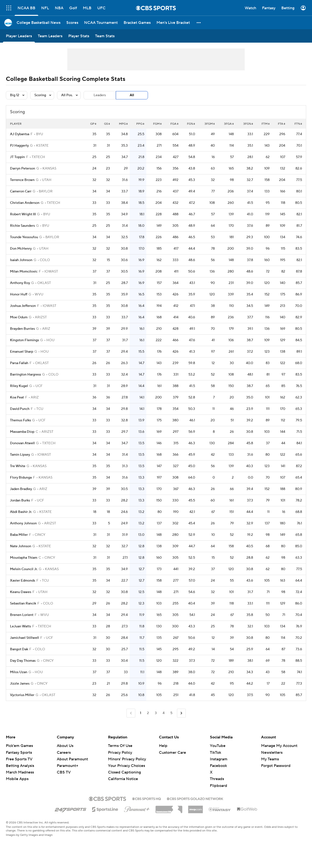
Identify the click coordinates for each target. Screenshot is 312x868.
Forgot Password (276, 766)
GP (93, 124)
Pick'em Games (19, 746)
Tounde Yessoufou (24, 237)
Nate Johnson (21, 546)
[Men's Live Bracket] (173, 23)
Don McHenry (21, 249)
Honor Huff (19, 294)
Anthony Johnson (23, 523)
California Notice (123, 779)
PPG (140, 124)
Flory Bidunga (21, 478)
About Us (65, 746)
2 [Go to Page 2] (148, 713)
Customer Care (172, 753)
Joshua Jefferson (23, 306)
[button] (199, 23)
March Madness (20, 772)
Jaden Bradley (21, 489)
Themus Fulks (20, 420)
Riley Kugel (19, 386)
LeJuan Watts (20, 626)
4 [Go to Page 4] (164, 713)
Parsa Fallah (19, 363)
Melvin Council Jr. (24, 569)
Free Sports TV (19, 759)
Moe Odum (19, 317)
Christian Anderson (25, 203)
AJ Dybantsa (20, 134)
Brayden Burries (22, 329)
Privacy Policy (120, 753)
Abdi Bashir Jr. (21, 512)
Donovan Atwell (22, 443)
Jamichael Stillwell (24, 638)
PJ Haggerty (19, 146)
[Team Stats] (105, 36)
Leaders (100, 95)
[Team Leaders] (50, 36)
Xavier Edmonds (23, 581)
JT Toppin (17, 157)
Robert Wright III (23, 214)
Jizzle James (20, 684)
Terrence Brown (22, 180)
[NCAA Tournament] (101, 23)
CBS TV (64, 772)
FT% (298, 124)
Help (163, 746)
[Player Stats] (79, 36)
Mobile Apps (17, 779)
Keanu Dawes (21, 592)
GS (107, 124)
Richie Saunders (22, 226)
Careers (64, 753)
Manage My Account (279, 746)
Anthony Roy (20, 283)
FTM (266, 124)
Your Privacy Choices (127, 766)
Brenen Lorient (22, 615)
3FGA (229, 124)
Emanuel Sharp (22, 352)
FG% (191, 124)
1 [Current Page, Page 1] (141, 713)
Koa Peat (17, 397)
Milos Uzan (19, 672)
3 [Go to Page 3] (156, 713)
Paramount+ (68, 766)
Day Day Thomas (23, 661)
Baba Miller (19, 535)
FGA (174, 124)
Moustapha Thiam (24, 558)
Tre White (18, 466)
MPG (123, 124)
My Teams (270, 759)
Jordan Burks (20, 500)
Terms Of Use (120, 746)
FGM (157, 124)
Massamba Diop (22, 432)
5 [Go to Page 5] (171, 713)
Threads (217, 779)
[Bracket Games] (137, 23)
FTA (282, 124)
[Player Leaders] (19, 36)
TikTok (215, 753)
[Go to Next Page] (181, 713)
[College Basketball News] (39, 23)
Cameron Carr (21, 191)
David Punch (20, 409)
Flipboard (219, 786)
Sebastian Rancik (23, 604)
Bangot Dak (19, 649)
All (132, 95)
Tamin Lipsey (20, 455)
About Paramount (72, 759)
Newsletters (272, 753)
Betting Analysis (20, 766)
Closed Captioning (124, 772)
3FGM (210, 124)
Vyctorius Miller (22, 695)
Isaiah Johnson (21, 260)
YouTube (218, 746)
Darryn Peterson (23, 169)
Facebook (218, 766)
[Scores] (72, 23)
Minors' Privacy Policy (127, 759)
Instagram (219, 759)
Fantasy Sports (19, 753)
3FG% (248, 124)
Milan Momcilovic (24, 272)
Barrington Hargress (25, 375)
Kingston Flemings (24, 340)
